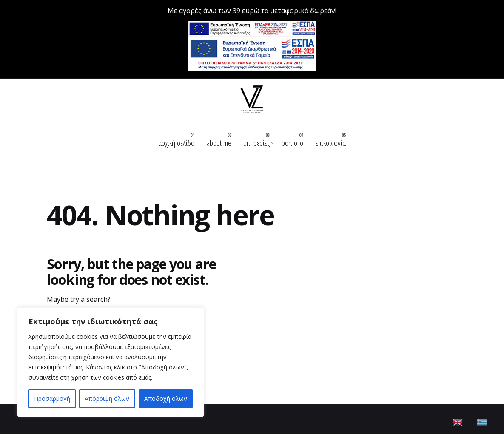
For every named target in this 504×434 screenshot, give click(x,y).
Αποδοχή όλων (166, 399)
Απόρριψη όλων (107, 399)
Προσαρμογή (52, 399)
